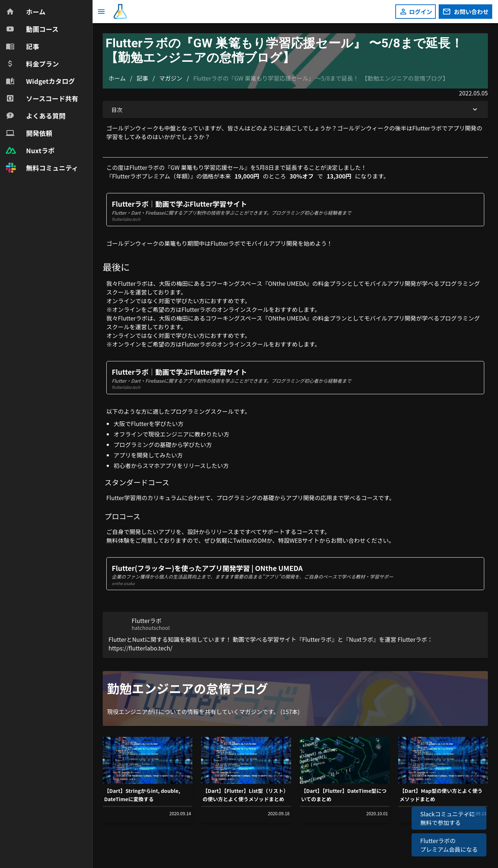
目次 (295, 109)
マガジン (171, 78)
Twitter (242, 540)
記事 (142, 78)
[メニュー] (101, 12)
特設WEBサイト (299, 540)
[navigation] (46, 90)
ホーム (117, 78)
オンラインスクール (243, 309)
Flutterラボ (133, 283)
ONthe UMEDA (287, 283)
